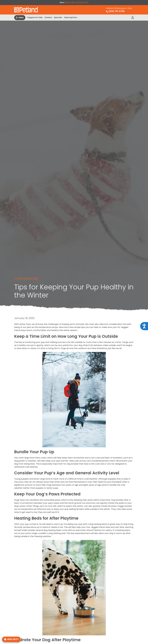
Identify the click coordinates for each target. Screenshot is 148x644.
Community (26, 279)
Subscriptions (71, 17)
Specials (58, 17)
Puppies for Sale (35, 17)
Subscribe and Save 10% (77, 2)
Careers (48, 17)
